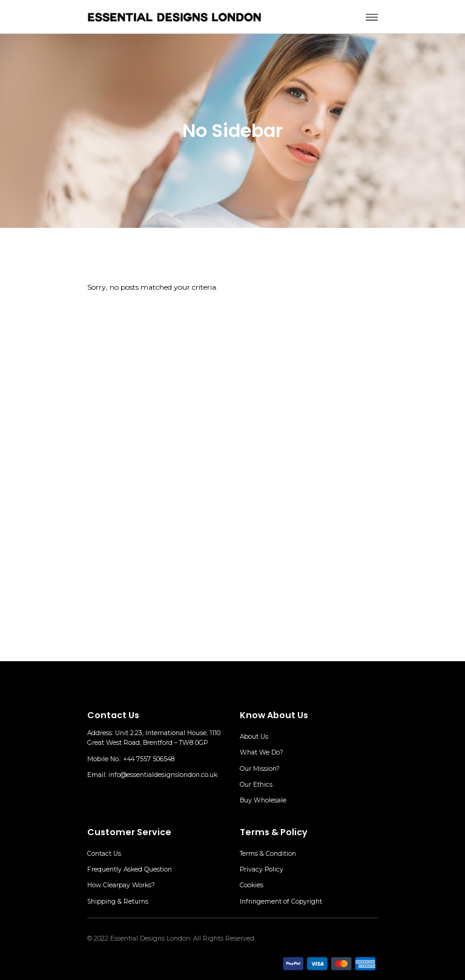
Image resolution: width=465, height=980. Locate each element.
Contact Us (104, 854)
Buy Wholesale (263, 800)
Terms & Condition (268, 854)
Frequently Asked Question (130, 869)
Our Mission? (260, 769)
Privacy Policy (262, 869)
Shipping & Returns (118, 902)
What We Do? (262, 752)
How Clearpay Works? (121, 885)
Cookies (252, 885)
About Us (254, 737)
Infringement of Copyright (281, 902)
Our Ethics (256, 785)
